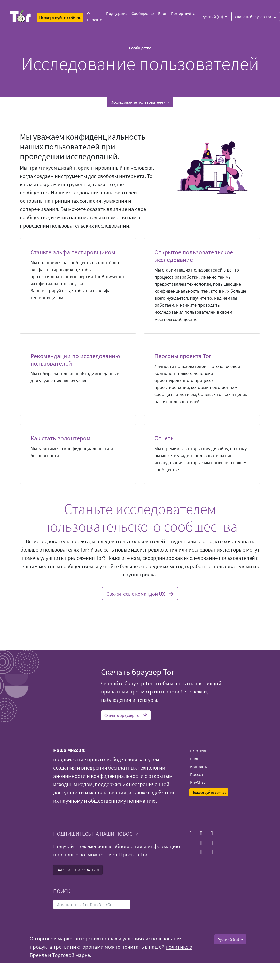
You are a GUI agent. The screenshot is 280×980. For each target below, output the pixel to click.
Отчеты (165, 438)
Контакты (199, 767)
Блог (162, 13)
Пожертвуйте (183, 13)
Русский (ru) (213, 17)
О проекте (95, 17)
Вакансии (199, 751)
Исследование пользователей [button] (138, 102)
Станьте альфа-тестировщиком (73, 252)
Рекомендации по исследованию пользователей (75, 360)
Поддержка (117, 13)
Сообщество (143, 13)
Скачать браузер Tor (126, 715)
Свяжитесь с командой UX (140, 593)
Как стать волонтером (60, 438)
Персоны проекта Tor (183, 356)
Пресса (196, 774)
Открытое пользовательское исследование (194, 256)
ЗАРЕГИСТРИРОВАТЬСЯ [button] (78, 870)
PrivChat (197, 782)
